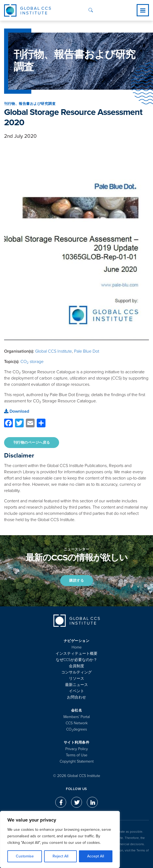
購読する (76, 581)
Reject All (60, 856)
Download (17, 411)
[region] (60, 839)
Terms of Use (77, 755)
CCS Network (77, 723)
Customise (25, 856)
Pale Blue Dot (87, 351)
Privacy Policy (77, 749)
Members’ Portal (77, 717)
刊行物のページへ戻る (32, 443)
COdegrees (76, 729)
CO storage (32, 362)
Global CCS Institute (53, 351)
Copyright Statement (77, 761)
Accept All (96, 856)
